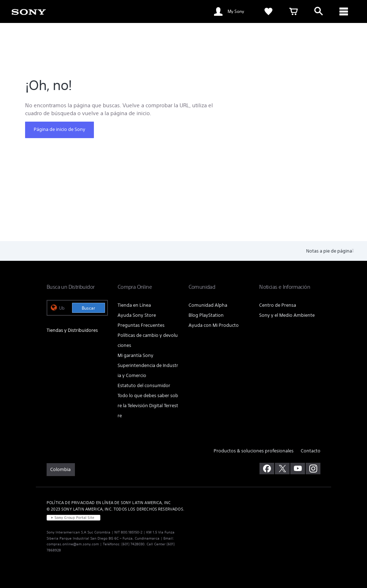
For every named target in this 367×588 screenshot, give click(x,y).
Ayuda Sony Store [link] (137, 315)
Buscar (88, 308)
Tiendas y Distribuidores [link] (72, 330)
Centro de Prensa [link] (278, 305)
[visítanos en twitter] (282, 469)
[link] (29, 11)
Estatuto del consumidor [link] (144, 385)
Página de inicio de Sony (59, 129)
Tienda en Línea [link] (134, 305)
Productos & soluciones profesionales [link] (254, 451)
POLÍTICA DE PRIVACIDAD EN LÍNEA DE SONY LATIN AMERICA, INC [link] (109, 503)
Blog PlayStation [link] (206, 315)
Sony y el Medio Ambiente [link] (287, 315)
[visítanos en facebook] (267, 469)
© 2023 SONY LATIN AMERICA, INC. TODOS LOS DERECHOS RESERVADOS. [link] (115, 509)
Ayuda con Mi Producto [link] (214, 325)
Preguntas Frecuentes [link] (141, 325)
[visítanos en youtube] (298, 469)
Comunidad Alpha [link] (208, 305)
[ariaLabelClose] (344, 11)
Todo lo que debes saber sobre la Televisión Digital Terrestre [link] (148, 406)
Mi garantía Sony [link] (135, 355)
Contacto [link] (311, 451)
